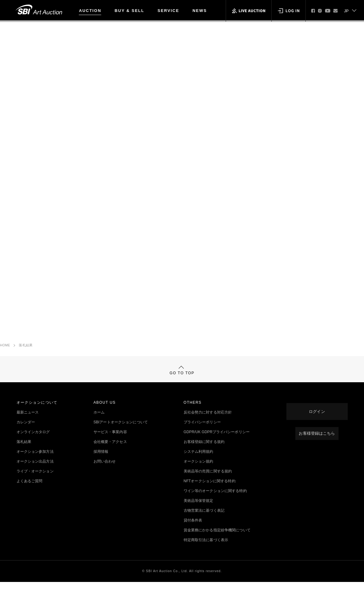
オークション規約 (199, 468)
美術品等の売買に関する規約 (208, 478)
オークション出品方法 (35, 468)
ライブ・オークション (35, 478)
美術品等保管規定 (199, 508)
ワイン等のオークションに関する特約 (215, 498)
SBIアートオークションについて (121, 429)
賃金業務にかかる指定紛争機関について (217, 537)
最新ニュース (28, 419)
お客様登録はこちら (317, 434)
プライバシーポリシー (202, 429)
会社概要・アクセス (110, 449)
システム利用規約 (199, 459)
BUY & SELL (130, 11)
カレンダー (26, 429)
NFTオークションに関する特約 (210, 488)
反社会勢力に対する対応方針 (208, 419)
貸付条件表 (193, 527)
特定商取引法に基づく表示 (206, 547)
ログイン (317, 415)
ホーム (99, 419)
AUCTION (90, 11)
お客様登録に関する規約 (204, 449)
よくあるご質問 (30, 488)
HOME (5, 347)
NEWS (200, 11)
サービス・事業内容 (110, 439)
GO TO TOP (182, 374)
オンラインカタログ (33, 439)
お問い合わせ (105, 468)
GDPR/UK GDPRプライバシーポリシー (217, 439)
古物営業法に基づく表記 (204, 518)
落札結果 (26, 347)
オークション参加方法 (35, 459)
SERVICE (169, 11)
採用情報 (101, 459)
